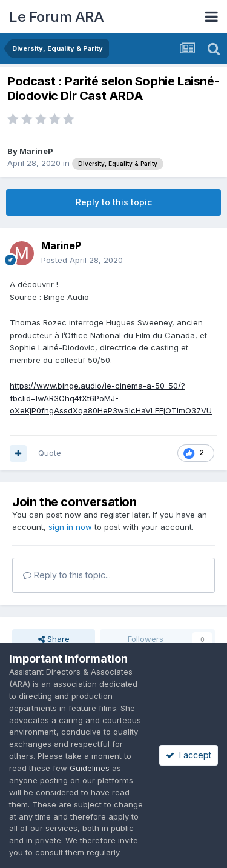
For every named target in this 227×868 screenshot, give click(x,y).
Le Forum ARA (56, 17)
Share (54, 639)
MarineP (36, 151)
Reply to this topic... (67, 575)
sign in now (70, 527)
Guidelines (90, 768)
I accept (189, 755)
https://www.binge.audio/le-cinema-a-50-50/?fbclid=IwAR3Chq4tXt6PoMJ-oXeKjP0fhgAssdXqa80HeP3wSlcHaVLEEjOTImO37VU (111, 398)
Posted (82, 260)
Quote (50, 453)
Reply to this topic (114, 202)
